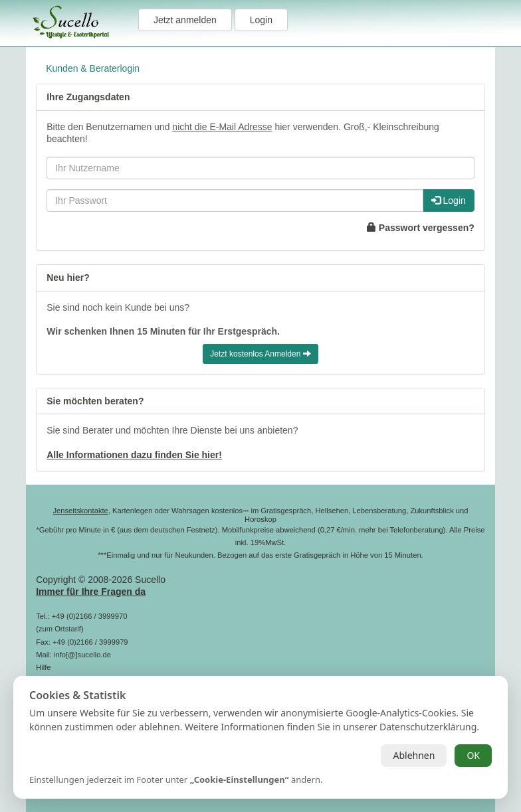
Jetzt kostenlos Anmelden (260, 354)
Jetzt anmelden (185, 20)
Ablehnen (414, 755)
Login (261, 20)
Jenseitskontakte (80, 511)
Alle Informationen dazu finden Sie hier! (134, 455)
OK (473, 755)
